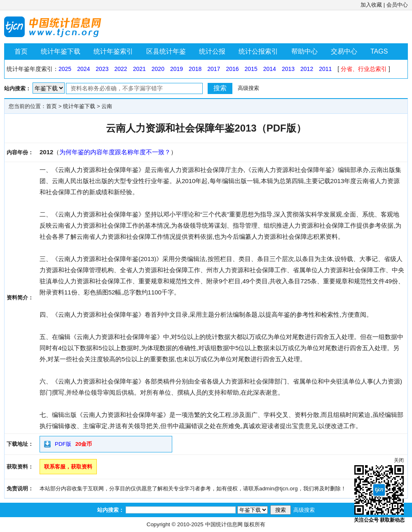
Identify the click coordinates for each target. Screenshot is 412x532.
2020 (158, 69)
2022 (121, 69)
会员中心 (397, 5)
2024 (83, 69)
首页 (21, 51)
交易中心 (344, 51)
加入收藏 (371, 5)
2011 (325, 69)
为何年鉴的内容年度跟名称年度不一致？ (115, 152)
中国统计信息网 (224, 524)
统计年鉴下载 (61, 51)
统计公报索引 (258, 51)
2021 (139, 69)
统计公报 (212, 51)
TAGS (379, 51)
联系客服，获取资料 (68, 467)
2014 (270, 69)
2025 (65, 69)
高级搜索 (248, 88)
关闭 (399, 460)
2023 (102, 69)
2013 (288, 69)
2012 (307, 69)
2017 (214, 69)
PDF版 (63, 444)
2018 (195, 69)
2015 (251, 69)
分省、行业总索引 (364, 69)
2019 (177, 69)
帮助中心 (304, 51)
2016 (232, 69)
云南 (107, 106)
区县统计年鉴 (166, 51)
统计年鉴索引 (113, 51)
